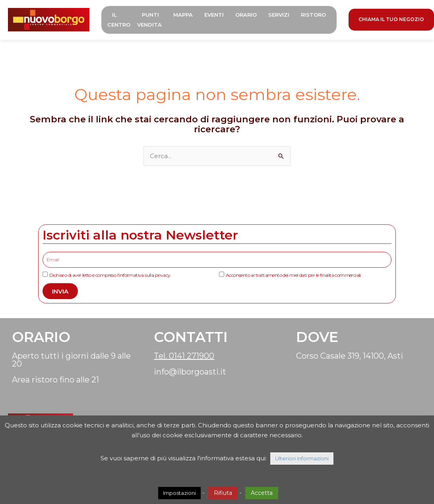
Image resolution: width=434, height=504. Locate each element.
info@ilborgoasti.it (190, 372)
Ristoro (313, 15)
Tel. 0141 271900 (184, 356)
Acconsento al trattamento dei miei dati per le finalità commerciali (293, 275)
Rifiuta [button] (223, 493)
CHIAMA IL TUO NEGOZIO (391, 19)
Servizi (279, 15)
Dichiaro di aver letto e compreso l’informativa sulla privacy (110, 275)
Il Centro (119, 20)
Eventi (214, 15)
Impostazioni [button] (179, 493)
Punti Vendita (149, 20)
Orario (246, 15)
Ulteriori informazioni (302, 458)
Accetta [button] (262, 493)
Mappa (183, 15)
